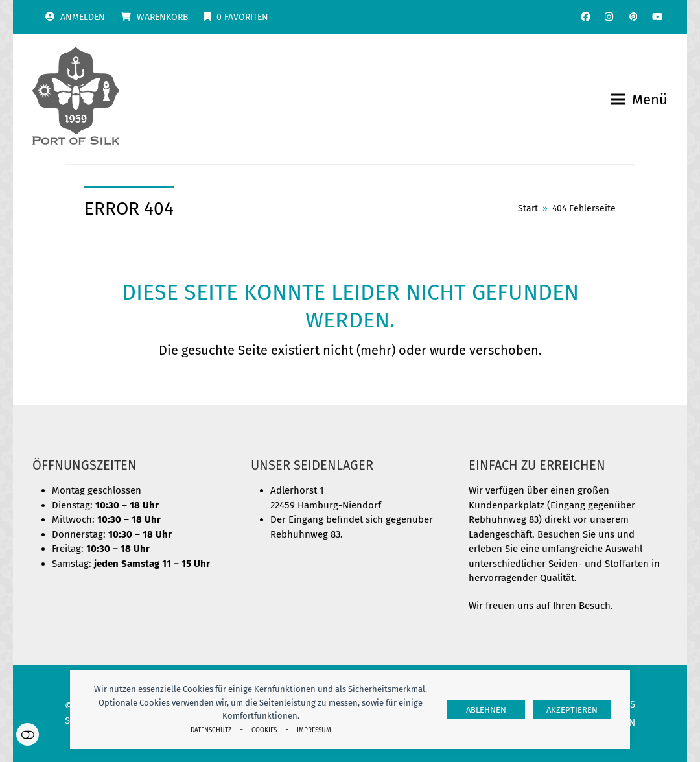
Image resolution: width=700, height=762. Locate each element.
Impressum (314, 730)
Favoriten (242, 17)
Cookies (264, 730)
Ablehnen (486, 710)
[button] (639, 100)
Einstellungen (28, 734)
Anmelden (83, 17)
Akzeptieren (572, 710)
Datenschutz (211, 730)
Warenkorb (163, 17)
